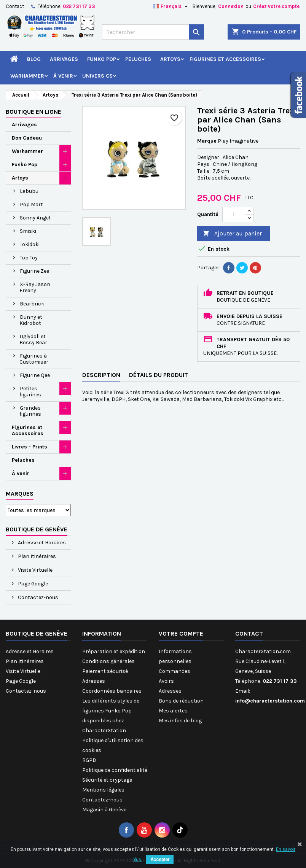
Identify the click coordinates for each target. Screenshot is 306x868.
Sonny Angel (35, 218)
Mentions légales (103, 790)
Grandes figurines (30, 411)
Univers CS (97, 76)
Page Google (32, 584)
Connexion (231, 6)
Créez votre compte (276, 6)
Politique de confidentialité (115, 770)
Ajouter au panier (232, 234)
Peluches (138, 59)
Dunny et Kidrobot (31, 320)
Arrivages (64, 59)
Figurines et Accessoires (225, 59)
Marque (207, 141)
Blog (34, 59)
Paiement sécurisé (105, 671)
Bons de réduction (181, 701)
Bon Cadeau (27, 138)
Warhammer (27, 76)
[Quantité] (234, 215)
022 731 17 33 (79, 6)
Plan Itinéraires (36, 556)
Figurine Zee (34, 271)
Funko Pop (102, 59)
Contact (15, 6)
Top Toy (29, 258)
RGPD (89, 760)
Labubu (29, 191)
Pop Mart (31, 204)
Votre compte (181, 634)
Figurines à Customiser (34, 359)
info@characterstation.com (270, 701)
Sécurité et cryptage (107, 780)
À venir (63, 76)
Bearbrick (32, 304)
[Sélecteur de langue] (171, 6)
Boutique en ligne (33, 112)
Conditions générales (108, 661)
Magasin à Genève (104, 810)
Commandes (175, 671)
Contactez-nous (37, 597)
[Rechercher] (153, 32)
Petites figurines (30, 392)
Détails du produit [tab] (159, 375)
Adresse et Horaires (41, 543)
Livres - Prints (29, 447)
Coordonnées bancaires (112, 691)
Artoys (170, 59)
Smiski (28, 231)
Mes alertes (173, 711)
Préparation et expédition (114, 651)
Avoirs (166, 681)
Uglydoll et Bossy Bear (33, 339)
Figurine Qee (35, 375)
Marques (20, 494)
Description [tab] (101, 375)
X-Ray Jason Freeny (35, 287)
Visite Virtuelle (35, 570)
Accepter (160, 860)
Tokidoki (30, 244)
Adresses (94, 681)
